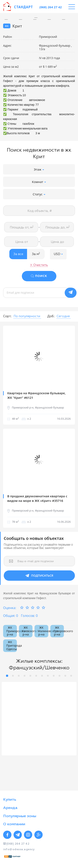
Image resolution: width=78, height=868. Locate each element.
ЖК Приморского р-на (12, 631)
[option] (39, 18)
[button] (58, 254)
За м (36, 254)
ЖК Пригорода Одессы (12, 645)
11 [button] (65, 676)
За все (18, 254)
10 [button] (59, 676)
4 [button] (25, 676)
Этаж (39, 169)
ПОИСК (41, 276)
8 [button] (48, 676)
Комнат (39, 182)
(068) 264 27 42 (51, 7)
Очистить (41, 265)
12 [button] (71, 676)
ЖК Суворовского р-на (59, 631)
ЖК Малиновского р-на (43, 631)
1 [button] (7, 676)
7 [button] (42, 676)
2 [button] (13, 676)
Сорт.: (7, 316)
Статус (39, 194)
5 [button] (30, 676)
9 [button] (54, 676)
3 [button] (19, 676)
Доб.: (51, 316)
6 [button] (36, 676)
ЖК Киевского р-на (27, 631)
